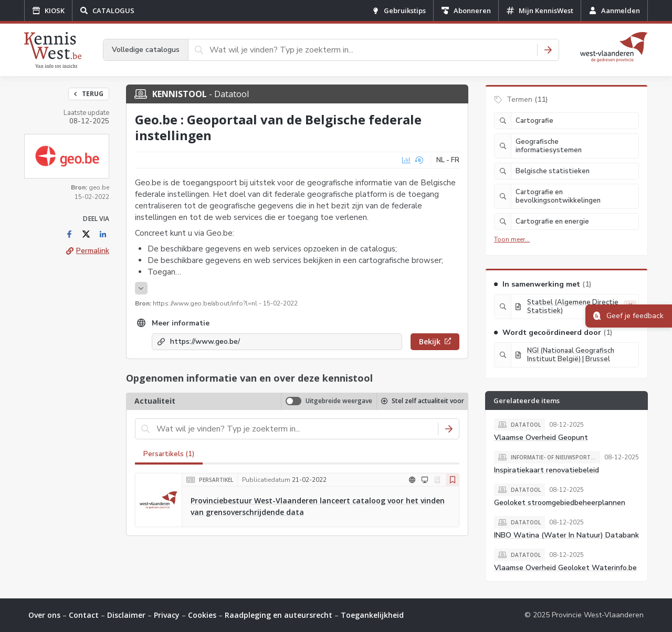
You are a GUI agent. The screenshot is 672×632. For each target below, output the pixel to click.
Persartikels (169, 454)
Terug (89, 94)
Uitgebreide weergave (339, 401)
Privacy (167, 615)
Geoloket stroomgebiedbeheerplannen (560, 503)
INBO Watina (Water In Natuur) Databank (566, 535)
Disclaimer (126, 615)
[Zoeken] (548, 50)
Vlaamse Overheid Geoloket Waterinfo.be (565, 568)
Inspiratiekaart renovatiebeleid (547, 470)
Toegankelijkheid (372, 615)
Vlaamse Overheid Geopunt (541, 438)
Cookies (202, 615)
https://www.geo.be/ (205, 341)
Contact (84, 615)
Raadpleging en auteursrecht (279, 615)
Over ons (44, 615)
